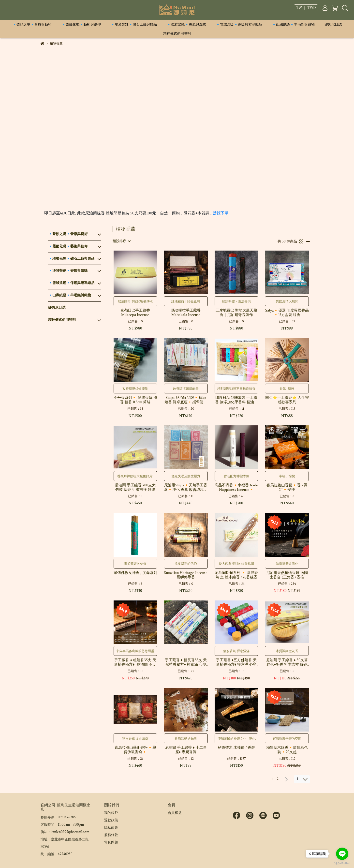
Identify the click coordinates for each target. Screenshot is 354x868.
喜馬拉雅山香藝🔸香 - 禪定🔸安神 (287, 487)
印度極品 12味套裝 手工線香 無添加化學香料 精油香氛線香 (236, 400)
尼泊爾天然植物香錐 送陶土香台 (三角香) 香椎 (287, 575)
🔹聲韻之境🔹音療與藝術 (32, 24)
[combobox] (121, 241)
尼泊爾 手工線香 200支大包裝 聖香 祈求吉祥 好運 (135, 487)
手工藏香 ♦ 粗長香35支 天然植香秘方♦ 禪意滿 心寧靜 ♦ (186, 662)
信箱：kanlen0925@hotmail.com (65, 832)
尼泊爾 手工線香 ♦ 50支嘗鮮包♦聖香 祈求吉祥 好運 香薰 (287, 662)
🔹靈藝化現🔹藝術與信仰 (81, 24)
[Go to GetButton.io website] (342, 863)
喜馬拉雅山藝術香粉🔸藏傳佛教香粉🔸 (135, 750)
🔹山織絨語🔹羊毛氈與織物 (293, 24)
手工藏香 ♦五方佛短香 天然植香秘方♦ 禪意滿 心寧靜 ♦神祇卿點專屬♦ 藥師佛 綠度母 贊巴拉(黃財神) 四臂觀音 (236, 662)
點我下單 (221, 213)
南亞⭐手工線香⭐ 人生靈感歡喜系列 (287, 400)
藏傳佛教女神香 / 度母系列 (135, 573)
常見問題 (111, 842)
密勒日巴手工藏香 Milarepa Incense (135, 313)
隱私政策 (111, 828)
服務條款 (111, 835)
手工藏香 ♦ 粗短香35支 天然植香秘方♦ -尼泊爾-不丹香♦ (135, 662)
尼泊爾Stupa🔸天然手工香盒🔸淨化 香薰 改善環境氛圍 (186, 487)
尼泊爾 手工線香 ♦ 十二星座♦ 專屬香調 (186, 750)
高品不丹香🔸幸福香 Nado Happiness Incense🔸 (236, 487)
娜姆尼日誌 (333, 24)
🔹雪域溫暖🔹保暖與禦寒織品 (239, 24)
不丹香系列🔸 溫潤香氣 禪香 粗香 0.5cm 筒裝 (135, 400)
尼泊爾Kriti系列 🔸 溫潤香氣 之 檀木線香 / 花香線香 (236, 575)
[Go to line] (342, 854)
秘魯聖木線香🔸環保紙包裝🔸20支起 (287, 750)
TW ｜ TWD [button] (306, 8)
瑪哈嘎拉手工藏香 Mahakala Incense (186, 313)
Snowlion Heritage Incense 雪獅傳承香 (186, 575)
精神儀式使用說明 (177, 34)
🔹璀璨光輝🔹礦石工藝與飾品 (134, 24)
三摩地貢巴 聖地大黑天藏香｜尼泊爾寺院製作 (236, 313)
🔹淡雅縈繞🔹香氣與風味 (186, 24)
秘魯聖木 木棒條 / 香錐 (236, 748)
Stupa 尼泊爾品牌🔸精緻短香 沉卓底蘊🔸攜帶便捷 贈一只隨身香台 (186, 400)
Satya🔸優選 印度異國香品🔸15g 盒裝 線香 (287, 313)
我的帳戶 (111, 813)
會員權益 (175, 813)
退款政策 (111, 820)
